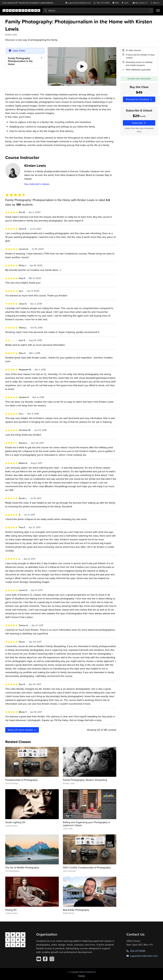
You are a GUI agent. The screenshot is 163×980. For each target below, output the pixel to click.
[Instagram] (52, 959)
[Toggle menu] (158, 10)
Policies (81, 976)
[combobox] (98, 10)
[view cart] (126, 3)
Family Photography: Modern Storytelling (85, 780)
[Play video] (82, 66)
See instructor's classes (37, 184)
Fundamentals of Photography (21, 780)
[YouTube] (39, 959)
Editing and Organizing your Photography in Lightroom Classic (87, 824)
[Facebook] (45, 959)
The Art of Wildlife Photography (22, 867)
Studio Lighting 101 (15, 822)
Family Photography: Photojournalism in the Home (20, 61)
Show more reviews (22, 730)
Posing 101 (11, 910)
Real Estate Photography (76, 910)
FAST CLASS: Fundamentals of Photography (87, 867)
